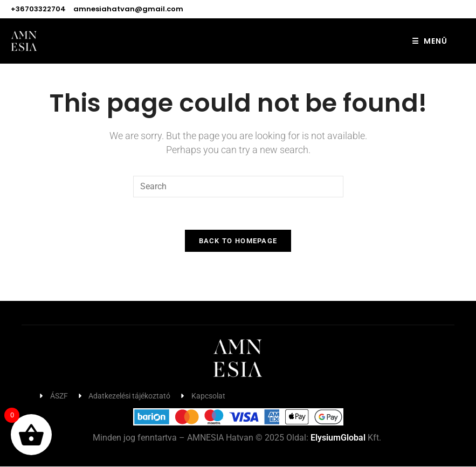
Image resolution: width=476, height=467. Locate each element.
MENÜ (430, 41)
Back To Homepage (238, 241)
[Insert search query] (238, 187)
